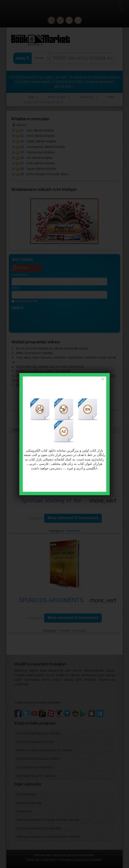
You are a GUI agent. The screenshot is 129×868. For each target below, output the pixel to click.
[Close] (103, 379)
